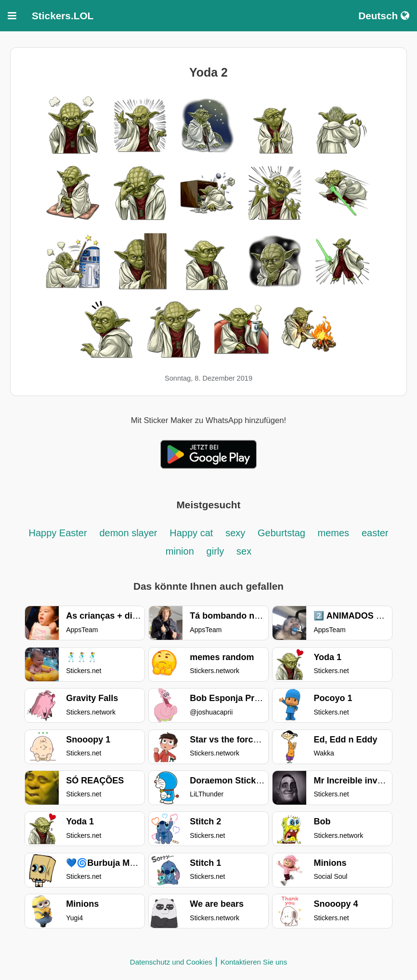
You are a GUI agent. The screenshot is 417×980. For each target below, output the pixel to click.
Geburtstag (283, 533)
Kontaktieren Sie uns (254, 962)
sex (244, 551)
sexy (235, 533)
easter (375, 533)
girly (215, 551)
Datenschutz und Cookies (171, 962)
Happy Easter (58, 533)
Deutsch (384, 16)
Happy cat (191, 533)
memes (334, 533)
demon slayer (128, 533)
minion (180, 551)
